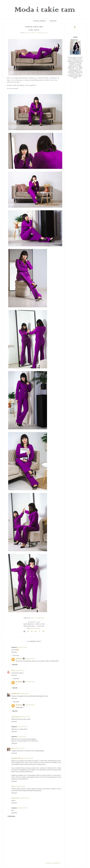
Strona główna (52, 863)
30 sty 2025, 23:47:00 (24, 798)
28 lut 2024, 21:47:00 (20, 748)
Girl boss (34, 30)
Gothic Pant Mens (15, 717)
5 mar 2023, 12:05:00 (22, 647)
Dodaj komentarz (11, 816)
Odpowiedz (14, 652)
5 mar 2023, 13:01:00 (20, 670)
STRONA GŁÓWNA (40, 21)
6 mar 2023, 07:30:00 (30, 659)
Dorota (13, 670)
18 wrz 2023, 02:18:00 (22, 727)
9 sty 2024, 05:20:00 (22, 737)
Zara (46, 33)
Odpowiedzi (16, 655)
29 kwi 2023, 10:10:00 (25, 717)
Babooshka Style (15, 694)
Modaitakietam (19, 659)
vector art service (15, 798)
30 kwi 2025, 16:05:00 (22, 808)
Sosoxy (13, 786)
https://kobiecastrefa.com (17, 758)
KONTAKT (53, 21)
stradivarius (40, 33)
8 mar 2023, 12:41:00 (24, 694)
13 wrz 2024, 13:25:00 (20, 786)
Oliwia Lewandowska (38, 618)
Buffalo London (31, 33)
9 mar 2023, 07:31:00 (30, 705)
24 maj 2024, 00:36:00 (28, 758)
